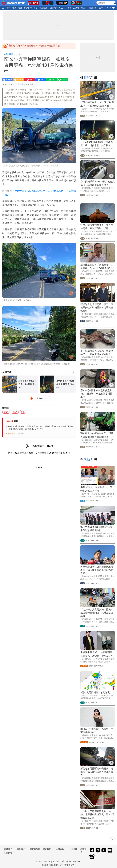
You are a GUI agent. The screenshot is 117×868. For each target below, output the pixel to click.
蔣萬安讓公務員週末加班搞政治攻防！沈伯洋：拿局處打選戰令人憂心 (97, 570)
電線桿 (15, 412)
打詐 (107, 8)
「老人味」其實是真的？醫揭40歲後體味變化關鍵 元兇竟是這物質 (97, 613)
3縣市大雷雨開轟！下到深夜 (95, 692)
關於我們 (8, 849)
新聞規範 (47, 849)
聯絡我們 (21, 849)
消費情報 (8, 853)
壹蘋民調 (43, 8)
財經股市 (28, 8)
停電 (23, 412)
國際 (20, 8)
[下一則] (74, 372)
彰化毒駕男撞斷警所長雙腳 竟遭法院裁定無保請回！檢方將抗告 (97, 772)
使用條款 (60, 849)
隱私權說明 (34, 849)
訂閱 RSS (10, 434)
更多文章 (21, 434)
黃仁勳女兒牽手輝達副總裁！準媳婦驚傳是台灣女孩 (34, 46)
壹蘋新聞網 (9, 54)
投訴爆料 (73, 849)
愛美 (70, 8)
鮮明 (24, 84)
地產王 (84, 8)
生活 (8, 8)
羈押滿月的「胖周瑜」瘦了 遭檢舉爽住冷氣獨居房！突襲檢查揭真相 (97, 308)
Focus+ (62, 8)
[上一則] (69, 372)
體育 (36, 8)
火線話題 (53, 8)
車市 (101, 8)
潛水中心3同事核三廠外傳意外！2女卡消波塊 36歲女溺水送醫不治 (97, 394)
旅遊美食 (93, 8)
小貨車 (6, 412)
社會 (14, 8)
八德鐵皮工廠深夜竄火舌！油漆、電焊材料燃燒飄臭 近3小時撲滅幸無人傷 (97, 815)
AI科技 (76, 8)
